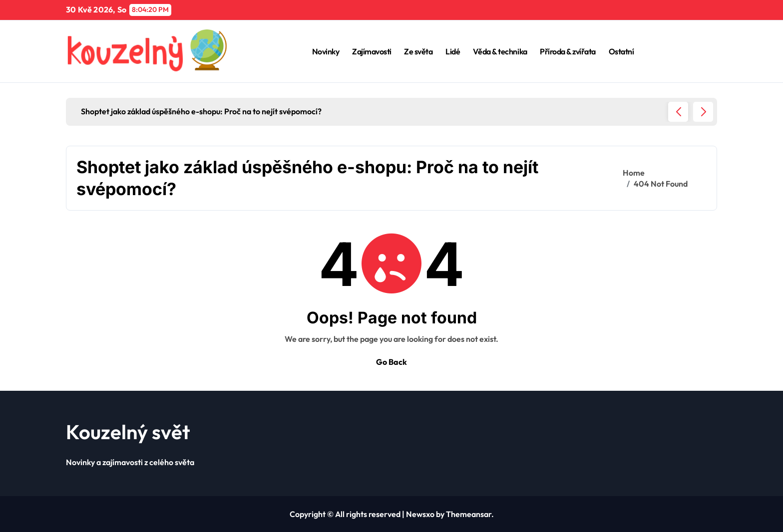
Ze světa (418, 51)
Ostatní (621, 51)
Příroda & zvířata (568, 51)
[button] (703, 112)
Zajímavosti (372, 51)
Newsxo (420, 514)
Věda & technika (500, 51)
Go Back (391, 362)
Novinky (326, 51)
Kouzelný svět (128, 432)
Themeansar (469, 514)
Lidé (453, 51)
